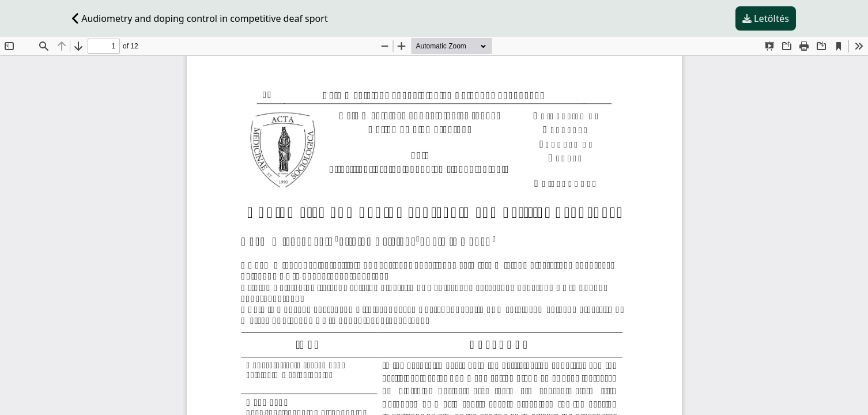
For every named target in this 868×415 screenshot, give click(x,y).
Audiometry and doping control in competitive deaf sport (200, 18)
